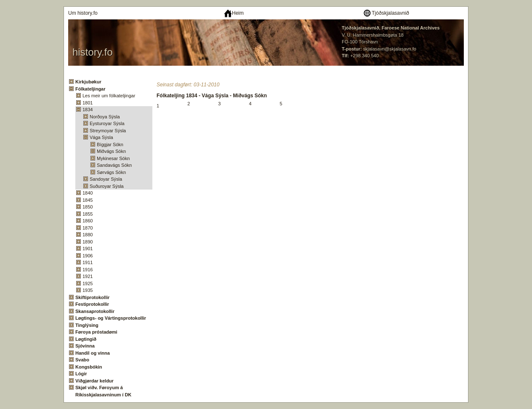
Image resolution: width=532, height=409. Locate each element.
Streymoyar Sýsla (108, 131)
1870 (88, 228)
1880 (88, 235)
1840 (88, 193)
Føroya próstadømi (96, 332)
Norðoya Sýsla (105, 117)
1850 (88, 207)
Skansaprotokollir (95, 311)
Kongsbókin (89, 367)
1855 (88, 214)
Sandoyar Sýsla (106, 179)
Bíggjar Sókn (110, 144)
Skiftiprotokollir (92, 297)
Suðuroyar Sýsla (107, 186)
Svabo (82, 360)
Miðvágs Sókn (111, 151)
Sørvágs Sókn (111, 172)
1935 (88, 290)
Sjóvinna (85, 346)
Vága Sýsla (101, 137)
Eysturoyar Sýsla (107, 123)
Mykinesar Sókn (113, 158)
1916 (88, 270)
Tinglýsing (87, 325)
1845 (88, 200)
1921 (88, 276)
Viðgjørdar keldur (94, 381)
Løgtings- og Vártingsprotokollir (111, 318)
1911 (88, 262)
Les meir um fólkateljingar (109, 96)
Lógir (81, 374)
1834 (88, 110)
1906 (88, 256)
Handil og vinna (93, 353)
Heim (234, 13)
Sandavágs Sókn (114, 165)
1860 (88, 221)
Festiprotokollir (92, 304)
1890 (88, 242)
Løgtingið (86, 339)
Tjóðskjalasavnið (386, 13)
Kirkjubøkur (88, 82)
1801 (88, 103)
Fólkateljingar (90, 89)
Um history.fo (83, 13)
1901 (88, 249)
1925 (88, 283)
